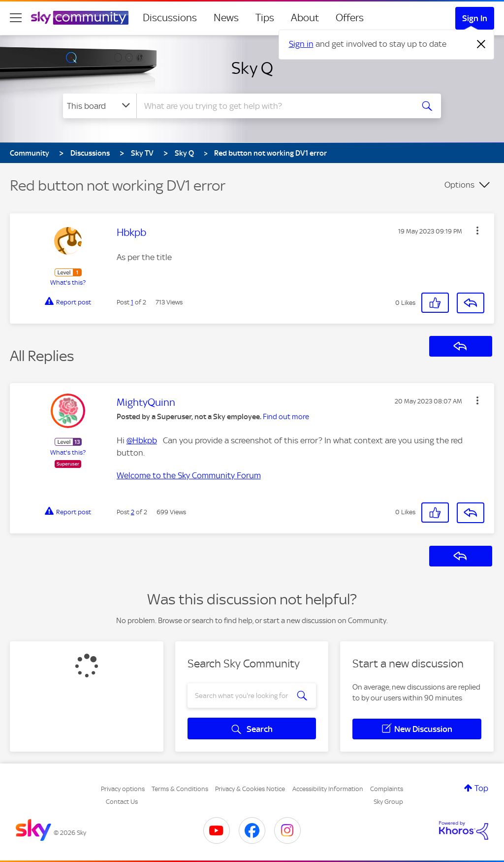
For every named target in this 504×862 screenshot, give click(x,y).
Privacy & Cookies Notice (250, 789)
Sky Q (252, 68)
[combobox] (274, 106)
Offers (350, 18)
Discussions (170, 18)
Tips (265, 18)
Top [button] (481, 788)
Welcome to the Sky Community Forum (189, 475)
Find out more (286, 417)
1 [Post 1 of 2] (132, 302)
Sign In (475, 18)
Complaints (387, 789)
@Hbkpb (142, 440)
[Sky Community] (80, 18)
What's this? (68, 282)
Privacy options (123, 789)
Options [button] (459, 185)
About (305, 18)
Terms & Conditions (180, 789)
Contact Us (122, 802)
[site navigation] (16, 18)
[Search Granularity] (100, 106)
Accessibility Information (328, 789)
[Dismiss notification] (481, 44)
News (226, 18)
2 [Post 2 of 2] (133, 512)
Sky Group (388, 802)
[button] (477, 231)
